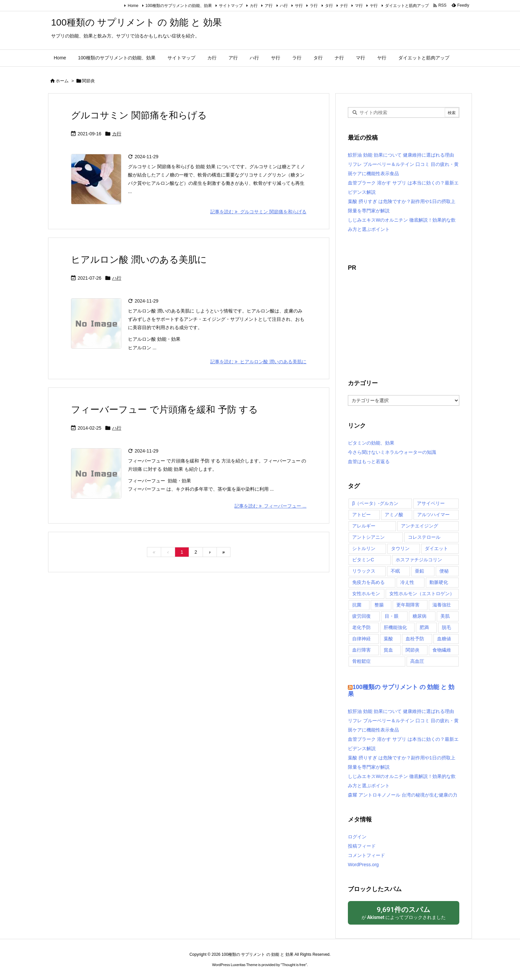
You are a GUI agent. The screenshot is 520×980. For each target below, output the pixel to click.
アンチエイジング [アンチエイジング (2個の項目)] (420, 526)
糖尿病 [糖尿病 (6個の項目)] (420, 616)
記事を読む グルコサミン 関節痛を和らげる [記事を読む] (258, 212)
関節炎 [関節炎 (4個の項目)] (413, 650)
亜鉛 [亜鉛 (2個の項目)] (420, 571)
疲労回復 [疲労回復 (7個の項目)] (361, 616)
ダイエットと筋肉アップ (407, 6)
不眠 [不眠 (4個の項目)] (395, 571)
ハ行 (284, 6)
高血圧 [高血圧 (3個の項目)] (417, 661)
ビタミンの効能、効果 (371, 443)
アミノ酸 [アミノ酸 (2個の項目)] (394, 515)
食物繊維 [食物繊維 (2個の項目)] (442, 650)
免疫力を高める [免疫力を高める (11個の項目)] (368, 582)
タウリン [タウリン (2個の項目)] (400, 548)
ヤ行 (374, 6)
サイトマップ (231, 6)
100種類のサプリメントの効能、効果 (179, 6)
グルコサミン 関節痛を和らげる (139, 115)
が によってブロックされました (404, 912)
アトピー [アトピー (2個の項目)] (361, 515)
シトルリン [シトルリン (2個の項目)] (364, 548)
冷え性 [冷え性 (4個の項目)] (407, 582)
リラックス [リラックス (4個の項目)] (364, 571)
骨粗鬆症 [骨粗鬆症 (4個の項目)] (361, 661)
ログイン (357, 837)
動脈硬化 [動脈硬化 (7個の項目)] (439, 582)
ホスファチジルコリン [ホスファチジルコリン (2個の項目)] (419, 560)
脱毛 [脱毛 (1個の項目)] (446, 627)
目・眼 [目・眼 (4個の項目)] (392, 616)
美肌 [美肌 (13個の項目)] (445, 616)
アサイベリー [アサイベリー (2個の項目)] (431, 503)
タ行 (329, 6)
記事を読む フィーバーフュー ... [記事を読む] (270, 506)
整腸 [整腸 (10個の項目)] (379, 605)
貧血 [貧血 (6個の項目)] (388, 650)
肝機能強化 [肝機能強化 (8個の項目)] (395, 627)
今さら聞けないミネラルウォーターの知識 (392, 452)
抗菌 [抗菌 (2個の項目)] (357, 605)
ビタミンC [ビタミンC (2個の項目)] (363, 560)
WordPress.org (363, 865)
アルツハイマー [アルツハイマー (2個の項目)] (433, 515)
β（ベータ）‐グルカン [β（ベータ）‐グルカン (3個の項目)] (375, 503)
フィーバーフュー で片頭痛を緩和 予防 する (164, 410)
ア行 (269, 6)
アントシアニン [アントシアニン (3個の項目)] (368, 537)
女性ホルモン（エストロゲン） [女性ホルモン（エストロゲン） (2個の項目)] (422, 594)
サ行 (299, 6)
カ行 (254, 6)
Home (133, 6)
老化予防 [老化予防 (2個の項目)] (361, 627)
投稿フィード (362, 846)
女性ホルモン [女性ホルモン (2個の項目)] (366, 594)
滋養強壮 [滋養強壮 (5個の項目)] (442, 605)
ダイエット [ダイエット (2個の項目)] (436, 548)
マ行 (359, 6)
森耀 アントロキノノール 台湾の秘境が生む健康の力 (403, 795)
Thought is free (294, 965)
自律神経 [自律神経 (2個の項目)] (361, 639)
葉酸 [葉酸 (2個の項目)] (388, 639)
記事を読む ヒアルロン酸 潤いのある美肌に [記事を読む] (258, 362)
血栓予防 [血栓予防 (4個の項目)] (415, 639)
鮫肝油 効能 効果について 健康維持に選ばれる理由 (401, 155)
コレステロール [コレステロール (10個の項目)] (424, 537)
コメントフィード (366, 855)
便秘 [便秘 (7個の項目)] (444, 571)
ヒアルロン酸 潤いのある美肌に (139, 260)
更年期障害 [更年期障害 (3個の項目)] (408, 605)
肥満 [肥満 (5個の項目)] (424, 627)
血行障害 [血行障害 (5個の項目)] (361, 650)
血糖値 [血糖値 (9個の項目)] (444, 639)
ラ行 (314, 6)
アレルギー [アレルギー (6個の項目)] (364, 526)
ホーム (62, 81)
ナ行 (344, 6)
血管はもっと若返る (369, 461)
